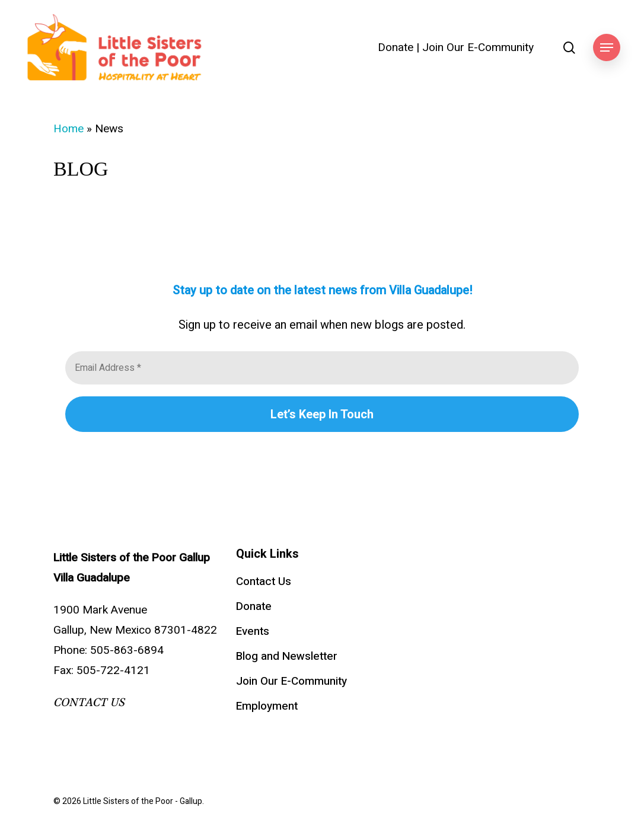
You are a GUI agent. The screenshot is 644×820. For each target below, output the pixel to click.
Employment (267, 706)
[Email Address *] (322, 368)
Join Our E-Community (478, 48)
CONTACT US (89, 703)
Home (68, 129)
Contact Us (264, 581)
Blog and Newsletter (287, 656)
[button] (607, 48)
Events (253, 631)
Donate (396, 48)
